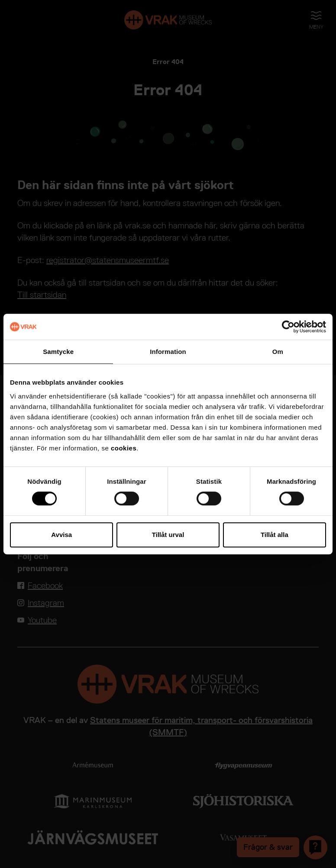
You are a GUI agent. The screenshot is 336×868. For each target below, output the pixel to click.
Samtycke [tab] (58, 352)
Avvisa (61, 535)
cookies (124, 448)
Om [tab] (278, 352)
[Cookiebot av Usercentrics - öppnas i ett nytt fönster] (288, 327)
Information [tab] (168, 352)
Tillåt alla (275, 535)
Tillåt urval (168, 535)
